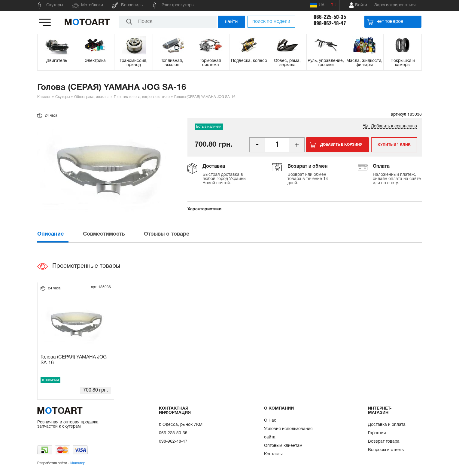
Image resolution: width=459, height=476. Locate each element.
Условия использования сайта (288, 433)
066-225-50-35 (330, 17)
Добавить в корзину (341, 145)
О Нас (270, 421)
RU (333, 5)
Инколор (78, 463)
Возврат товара (384, 442)
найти (231, 21)
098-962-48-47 (330, 23)
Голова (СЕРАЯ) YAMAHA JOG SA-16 (74, 360)
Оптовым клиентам (283, 446)
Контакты (273, 454)
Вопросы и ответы (386, 450)
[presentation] (59, 234)
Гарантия (377, 433)
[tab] (59, 234)
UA (317, 5)
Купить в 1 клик (394, 145)
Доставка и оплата (387, 425)
